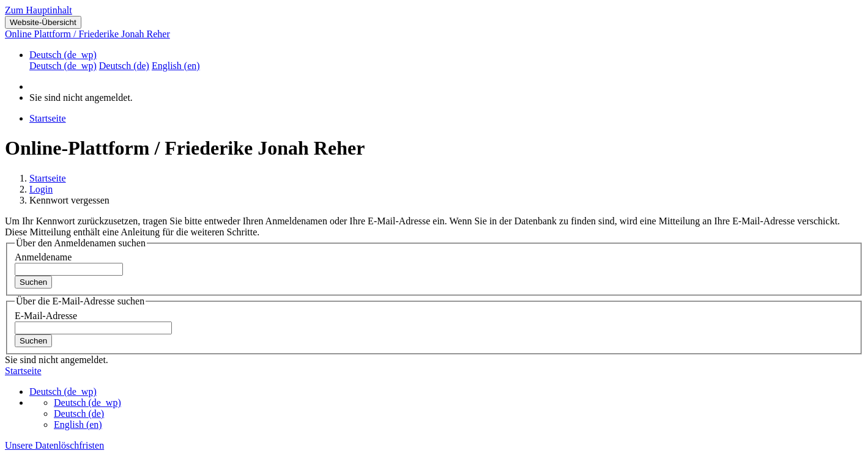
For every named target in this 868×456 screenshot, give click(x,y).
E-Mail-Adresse (46, 316)
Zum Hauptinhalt (39, 10)
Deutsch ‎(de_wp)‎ (63, 55)
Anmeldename (43, 257)
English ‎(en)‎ (78, 425)
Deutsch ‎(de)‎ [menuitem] (124, 66)
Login (41, 189)
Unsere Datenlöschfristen (54, 445)
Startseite (48, 178)
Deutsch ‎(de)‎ (79, 414)
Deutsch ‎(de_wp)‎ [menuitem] (63, 66)
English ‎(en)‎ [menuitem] (176, 66)
